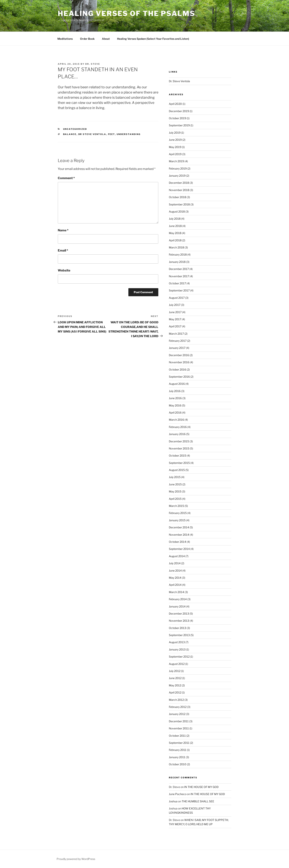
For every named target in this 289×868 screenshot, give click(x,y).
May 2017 (175, 319)
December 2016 (179, 355)
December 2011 (179, 721)
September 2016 (179, 377)
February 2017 (178, 341)
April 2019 (175, 154)
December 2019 (179, 111)
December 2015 (179, 441)
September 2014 (179, 549)
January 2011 (177, 757)
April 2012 (175, 692)
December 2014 (179, 527)
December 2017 (179, 269)
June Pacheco (178, 794)
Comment (66, 178)
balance (70, 134)
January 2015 (177, 520)
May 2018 (175, 233)
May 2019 (175, 147)
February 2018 (178, 254)
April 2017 (175, 326)
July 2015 (175, 477)
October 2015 (178, 456)
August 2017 (177, 298)
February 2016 (178, 427)
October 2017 (177, 283)
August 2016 (177, 384)
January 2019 (177, 176)
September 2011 (179, 743)
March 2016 (176, 420)
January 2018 (177, 262)
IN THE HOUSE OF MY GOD (201, 787)
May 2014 (175, 578)
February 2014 (178, 599)
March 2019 (176, 161)
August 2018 (177, 211)
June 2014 (175, 571)
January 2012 (177, 714)
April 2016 (175, 412)
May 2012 (175, 685)
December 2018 (179, 183)
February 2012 (178, 707)
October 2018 (178, 197)
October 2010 (178, 764)
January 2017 (177, 348)
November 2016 (179, 362)
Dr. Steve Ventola (179, 81)
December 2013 (179, 614)
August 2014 (177, 556)
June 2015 (175, 484)
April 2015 (175, 499)
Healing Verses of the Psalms (126, 13)
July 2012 (175, 671)
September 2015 (179, 463)
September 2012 (179, 657)
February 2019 (178, 168)
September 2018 (179, 204)
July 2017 (175, 305)
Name (63, 230)
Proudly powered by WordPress (76, 859)
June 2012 (175, 678)
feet (111, 134)
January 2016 (177, 434)
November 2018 (179, 190)
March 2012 (176, 700)
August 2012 (177, 664)
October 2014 (178, 542)
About (106, 39)
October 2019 (178, 118)
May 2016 (175, 405)
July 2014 (175, 563)
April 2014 (175, 585)
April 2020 (175, 104)
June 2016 (175, 398)
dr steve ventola (92, 134)
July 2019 (175, 133)
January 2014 (177, 606)
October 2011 (177, 736)
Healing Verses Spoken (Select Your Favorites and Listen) (153, 39)
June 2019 (175, 140)
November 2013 (179, 621)
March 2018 (176, 247)
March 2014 (176, 592)
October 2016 (178, 369)
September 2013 (179, 635)
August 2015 (177, 470)
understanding (129, 134)
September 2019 (179, 125)
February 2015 (178, 513)
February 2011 (178, 750)
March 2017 (176, 334)
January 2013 (177, 649)
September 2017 (179, 290)
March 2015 (176, 506)
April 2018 (175, 240)
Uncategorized (75, 129)
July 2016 (175, 391)
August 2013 (177, 642)
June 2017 (175, 312)
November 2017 (179, 276)
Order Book (87, 39)
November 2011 (179, 728)
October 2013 (178, 628)
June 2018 (175, 226)
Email (63, 250)
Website (64, 270)
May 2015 (175, 491)
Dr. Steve (93, 64)
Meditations (65, 39)
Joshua (173, 801)
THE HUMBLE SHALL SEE (198, 801)
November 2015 (179, 448)
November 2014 (179, 535)
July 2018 (175, 219)
